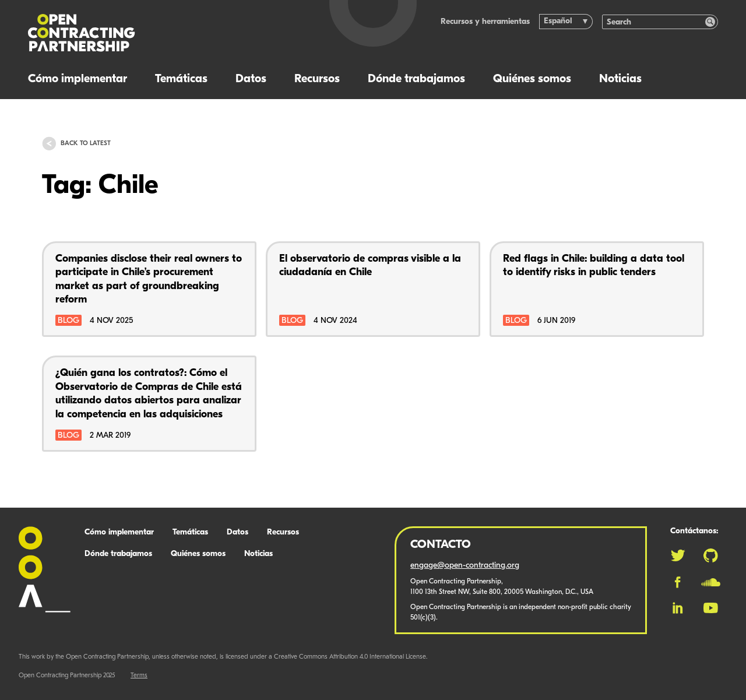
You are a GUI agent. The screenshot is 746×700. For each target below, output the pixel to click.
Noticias (620, 79)
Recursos (317, 79)
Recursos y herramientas (485, 22)
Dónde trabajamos (416, 79)
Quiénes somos (532, 79)
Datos (251, 79)
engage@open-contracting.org (465, 566)
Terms (139, 676)
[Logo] (158, 33)
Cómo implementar (78, 79)
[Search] (654, 22)
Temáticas (181, 79)
